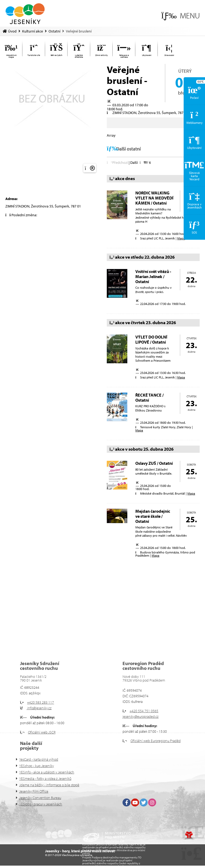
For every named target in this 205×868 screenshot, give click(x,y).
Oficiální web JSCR (42, 732)
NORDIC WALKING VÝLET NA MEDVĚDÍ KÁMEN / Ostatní (154, 198)
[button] (181, 16)
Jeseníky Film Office (34, 791)
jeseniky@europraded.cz (141, 716)
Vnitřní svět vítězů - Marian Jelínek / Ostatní (153, 276)
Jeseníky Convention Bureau (40, 798)
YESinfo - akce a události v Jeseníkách (47, 772)
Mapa (181, 238)
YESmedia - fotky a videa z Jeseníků (45, 779)
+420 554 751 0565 (144, 711)
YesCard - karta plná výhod (39, 759)
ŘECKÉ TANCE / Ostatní (149, 398)
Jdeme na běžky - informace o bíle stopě (49, 785)
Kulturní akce (33, 31)
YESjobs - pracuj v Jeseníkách (41, 804)
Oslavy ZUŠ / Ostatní (154, 463)
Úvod (25, 14)
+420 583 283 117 (40, 702)
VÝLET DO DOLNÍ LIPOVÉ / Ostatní (151, 339)
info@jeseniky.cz (39, 708)
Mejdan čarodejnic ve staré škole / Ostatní (153, 516)
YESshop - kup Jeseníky (37, 766)
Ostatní (54, 31)
